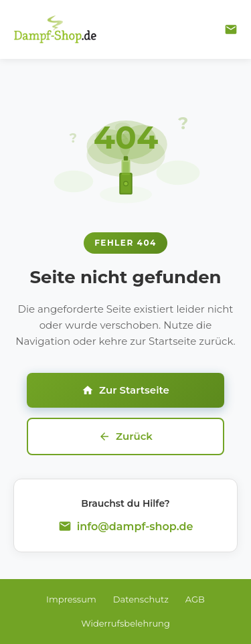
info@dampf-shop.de (135, 527)
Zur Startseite (125, 390)
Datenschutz (141, 599)
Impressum (71, 599)
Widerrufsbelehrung (125, 623)
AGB (195, 599)
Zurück (125, 436)
